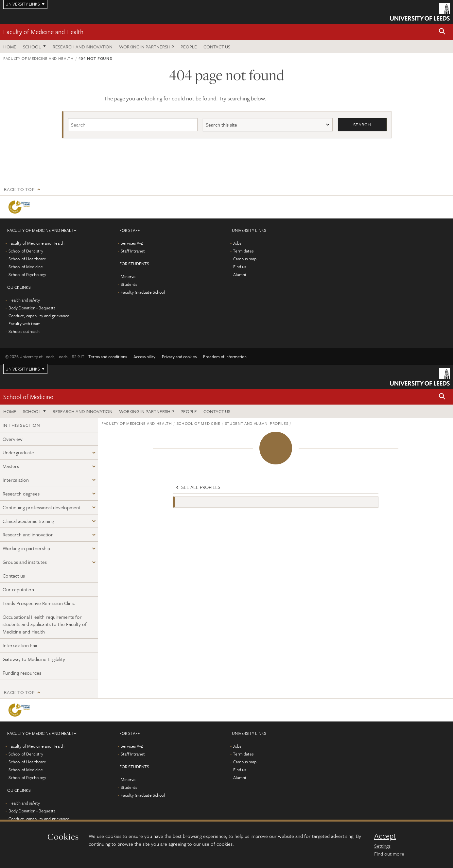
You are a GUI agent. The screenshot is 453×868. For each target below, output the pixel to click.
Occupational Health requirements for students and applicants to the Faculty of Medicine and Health (45, 624)
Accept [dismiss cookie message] (385, 836)
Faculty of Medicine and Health (43, 32)
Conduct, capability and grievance (39, 316)
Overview (13, 439)
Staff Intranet (133, 251)
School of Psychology (27, 274)
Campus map (245, 259)
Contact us (217, 47)
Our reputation (18, 589)
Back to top (19, 189)
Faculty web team (25, 323)
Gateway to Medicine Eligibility (34, 659)
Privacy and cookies (179, 356)
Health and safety (24, 300)
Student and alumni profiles (257, 423)
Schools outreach (24, 331)
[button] (442, 32)
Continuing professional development (42, 507)
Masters (11, 466)
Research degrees (21, 494)
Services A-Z (132, 243)
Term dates (243, 251)
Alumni (240, 274)
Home (10, 47)
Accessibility (144, 356)
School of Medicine (26, 267)
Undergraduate (18, 453)
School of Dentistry (26, 251)
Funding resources (22, 673)
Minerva (128, 276)
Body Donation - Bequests (32, 308)
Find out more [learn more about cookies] (389, 854)
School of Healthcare (27, 259)
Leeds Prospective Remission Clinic (39, 603)
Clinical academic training (28, 521)
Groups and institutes (25, 562)
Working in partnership (147, 47)
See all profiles (198, 487)
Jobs (237, 243)
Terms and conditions (108, 356)
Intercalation (16, 480)
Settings (382, 846)
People (189, 47)
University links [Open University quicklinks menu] (23, 369)
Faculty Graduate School (143, 292)
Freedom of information (225, 356)
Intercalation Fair (20, 645)
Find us (240, 267)
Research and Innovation (83, 47)
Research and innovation (28, 535)
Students (129, 284)
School (32, 47)
